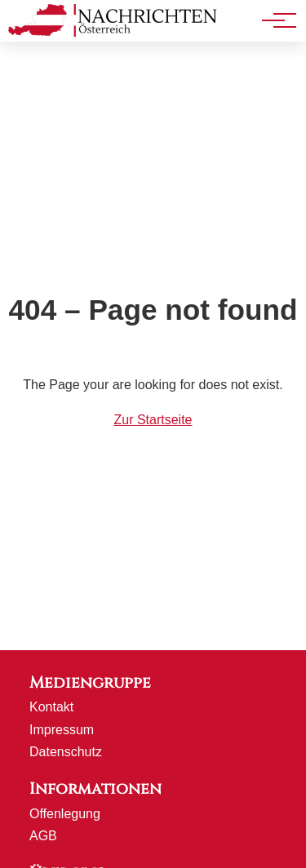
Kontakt (51, 707)
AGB (43, 836)
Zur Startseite (153, 420)
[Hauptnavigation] (273, 20)
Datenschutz (66, 752)
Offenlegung (65, 814)
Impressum (62, 730)
